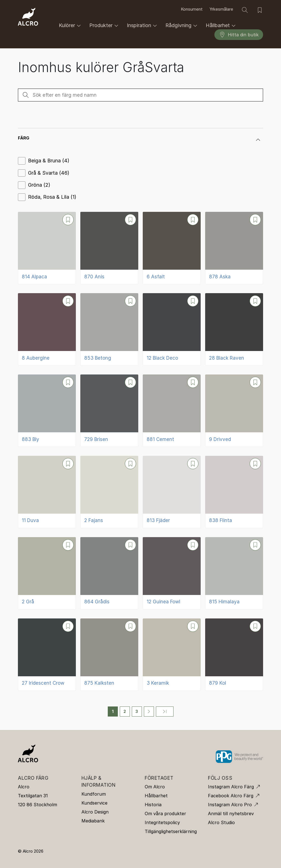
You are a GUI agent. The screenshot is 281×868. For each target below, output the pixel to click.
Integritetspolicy (162, 822)
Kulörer (71, 26)
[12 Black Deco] (172, 329)
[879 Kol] (234, 655)
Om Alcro (155, 787)
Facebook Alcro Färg (231, 796)
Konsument (192, 9)
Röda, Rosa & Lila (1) (52, 197)
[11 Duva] (47, 492)
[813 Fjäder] (172, 492)
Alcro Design (95, 812)
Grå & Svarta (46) (49, 173)
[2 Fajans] (109, 492)
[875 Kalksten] (109, 655)
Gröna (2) (39, 185)
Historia (153, 805)
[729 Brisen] (109, 411)
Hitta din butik (239, 35)
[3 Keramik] (172, 655)
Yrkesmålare (221, 9)
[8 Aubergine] (47, 329)
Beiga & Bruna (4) (49, 161)
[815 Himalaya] (234, 573)
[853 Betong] (109, 329)
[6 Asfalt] (172, 248)
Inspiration (143, 26)
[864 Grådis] (109, 573)
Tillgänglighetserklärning (171, 831)
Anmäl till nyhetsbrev (231, 814)
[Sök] (245, 10)
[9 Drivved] (234, 411)
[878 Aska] (234, 248)
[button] (140, 138)
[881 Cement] (172, 411)
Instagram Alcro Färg (231, 787)
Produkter (105, 26)
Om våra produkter (165, 814)
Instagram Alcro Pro (230, 805)
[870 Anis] (109, 248)
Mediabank (93, 821)
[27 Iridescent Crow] (47, 655)
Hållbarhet (222, 26)
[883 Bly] (47, 411)
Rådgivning (182, 26)
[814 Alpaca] (47, 248)
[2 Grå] (47, 573)
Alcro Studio (221, 822)
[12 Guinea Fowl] (172, 573)
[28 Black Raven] (234, 329)
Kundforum (94, 794)
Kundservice (94, 803)
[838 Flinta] (234, 492)
